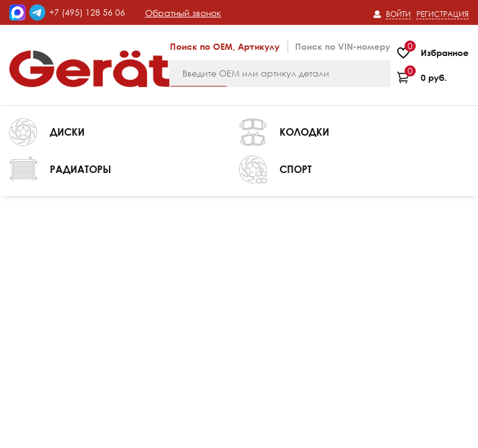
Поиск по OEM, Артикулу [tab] (225, 46)
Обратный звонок (183, 13)
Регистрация (443, 14)
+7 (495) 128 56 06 (87, 12)
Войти (398, 14)
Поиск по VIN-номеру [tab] (343, 46)
